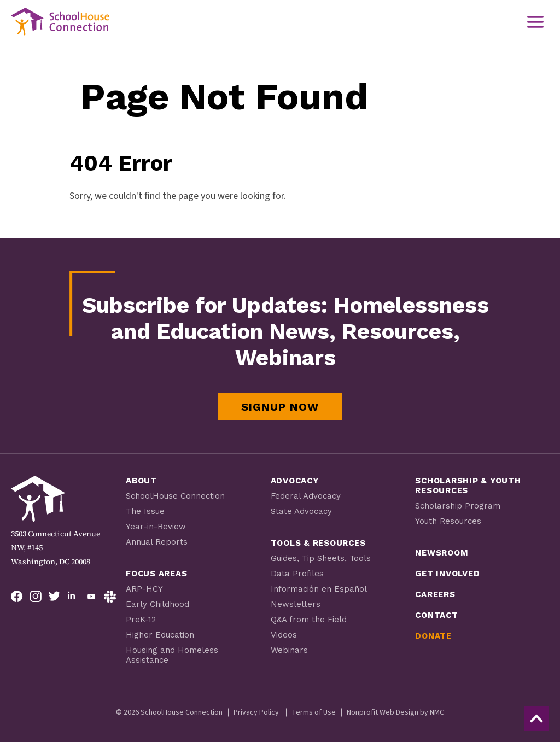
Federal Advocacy (306, 496)
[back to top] (536, 718)
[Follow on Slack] (110, 597)
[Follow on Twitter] (54, 597)
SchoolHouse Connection (175, 496)
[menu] (535, 22)
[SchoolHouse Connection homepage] (60, 22)
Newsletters (296, 604)
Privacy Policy (256, 712)
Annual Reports (157, 542)
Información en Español (319, 589)
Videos (284, 635)
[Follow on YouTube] (91, 597)
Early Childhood (157, 604)
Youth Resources (448, 521)
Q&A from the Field (309, 620)
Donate (433, 636)
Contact (436, 615)
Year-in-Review (156, 527)
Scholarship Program (458, 506)
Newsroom (442, 553)
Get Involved (447, 574)
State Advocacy (301, 511)
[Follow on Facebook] (17, 597)
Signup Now (280, 407)
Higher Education (160, 635)
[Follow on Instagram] (36, 597)
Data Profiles (297, 574)
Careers (435, 594)
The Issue (145, 511)
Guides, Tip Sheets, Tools (321, 558)
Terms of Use (314, 712)
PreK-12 (141, 620)
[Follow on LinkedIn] (73, 597)
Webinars (289, 650)
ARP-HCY (144, 589)
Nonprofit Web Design (383, 712)
